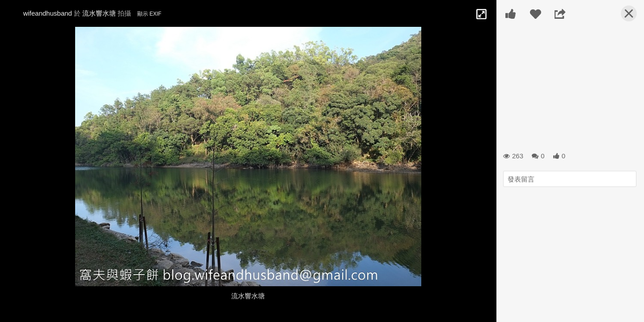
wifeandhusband (48, 13)
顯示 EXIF (149, 14)
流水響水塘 (99, 13)
